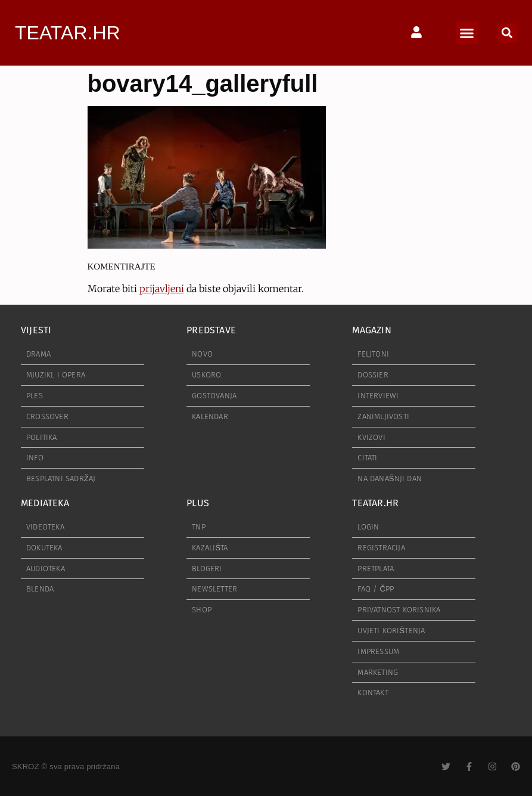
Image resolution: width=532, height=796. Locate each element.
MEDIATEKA (45, 503)
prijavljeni (162, 289)
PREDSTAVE (211, 330)
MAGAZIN (371, 330)
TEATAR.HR (68, 33)
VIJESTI (36, 330)
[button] (467, 33)
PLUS (198, 503)
